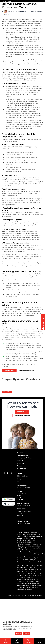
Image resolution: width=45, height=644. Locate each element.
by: (3, 11)
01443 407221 (24, 521)
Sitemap (39, 595)
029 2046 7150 (24, 504)
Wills (9, 1)
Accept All (18, 634)
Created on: (33, 11)
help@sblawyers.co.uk (26, 370)
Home (4, 1)
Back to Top (7, 392)
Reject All (26, 634)
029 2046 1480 (9, 370)
